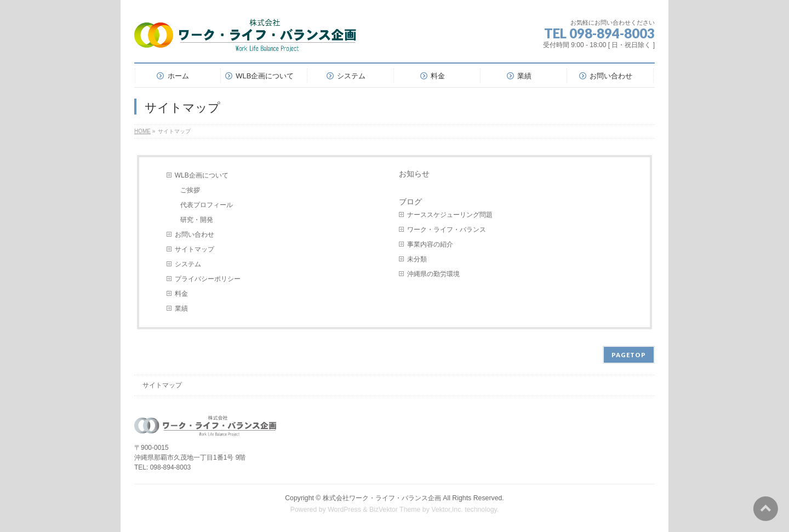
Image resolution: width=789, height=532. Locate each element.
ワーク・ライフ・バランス (447, 230)
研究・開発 (197, 220)
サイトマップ (195, 249)
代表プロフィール (207, 205)
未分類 (417, 259)
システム (188, 264)
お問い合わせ (195, 234)
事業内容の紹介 (430, 244)
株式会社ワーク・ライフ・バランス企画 (382, 498)
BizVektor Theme (395, 510)
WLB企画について (202, 175)
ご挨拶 (190, 190)
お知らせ (414, 174)
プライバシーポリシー (208, 279)
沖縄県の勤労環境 (433, 274)
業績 (181, 308)
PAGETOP (629, 355)
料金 (181, 294)
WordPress (344, 510)
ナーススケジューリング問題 (450, 215)
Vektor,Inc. (447, 510)
